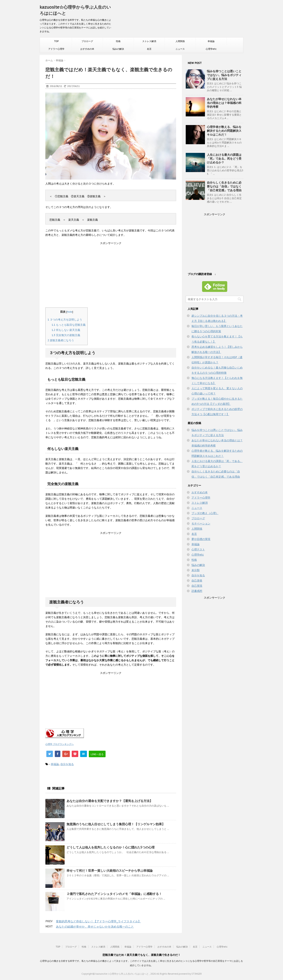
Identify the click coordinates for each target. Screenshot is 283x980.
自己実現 (197, 586)
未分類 (196, 570)
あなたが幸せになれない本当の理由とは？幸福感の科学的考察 (224, 103)
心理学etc (211, 49)
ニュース (180, 49)
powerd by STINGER (190, 974)
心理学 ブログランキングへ (60, 744)
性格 (118, 41)
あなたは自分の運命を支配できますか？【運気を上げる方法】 (110, 801)
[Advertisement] (111, 278)
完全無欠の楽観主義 (66, 335)
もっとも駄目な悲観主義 (69, 325)
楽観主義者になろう (61, 340)
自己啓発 (197, 581)
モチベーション (201, 524)
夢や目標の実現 (201, 539)
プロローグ (87, 41)
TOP (56, 41)
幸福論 (211, 41)
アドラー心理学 (56, 49)
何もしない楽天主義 (66, 330)
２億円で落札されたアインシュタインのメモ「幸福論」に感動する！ (114, 894)
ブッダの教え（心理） (205, 513)
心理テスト (198, 549)
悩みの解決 (118, 49)
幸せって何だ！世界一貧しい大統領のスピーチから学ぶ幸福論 (110, 871)
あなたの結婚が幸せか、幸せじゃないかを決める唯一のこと (95, 927)
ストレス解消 (149, 41)
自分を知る (67, 764)
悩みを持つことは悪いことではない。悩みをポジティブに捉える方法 (224, 75)
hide (70, 312)
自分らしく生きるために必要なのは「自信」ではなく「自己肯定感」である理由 (224, 186)
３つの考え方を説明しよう (65, 320)
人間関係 (180, 41)
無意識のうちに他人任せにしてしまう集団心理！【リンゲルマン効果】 (116, 824)
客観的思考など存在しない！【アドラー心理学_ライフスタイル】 (98, 921)
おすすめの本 (87, 49)
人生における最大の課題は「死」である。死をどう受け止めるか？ (224, 159)
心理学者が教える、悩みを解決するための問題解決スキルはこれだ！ (224, 131)
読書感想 (197, 591)
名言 (149, 49)
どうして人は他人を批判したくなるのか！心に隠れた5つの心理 (111, 847)
